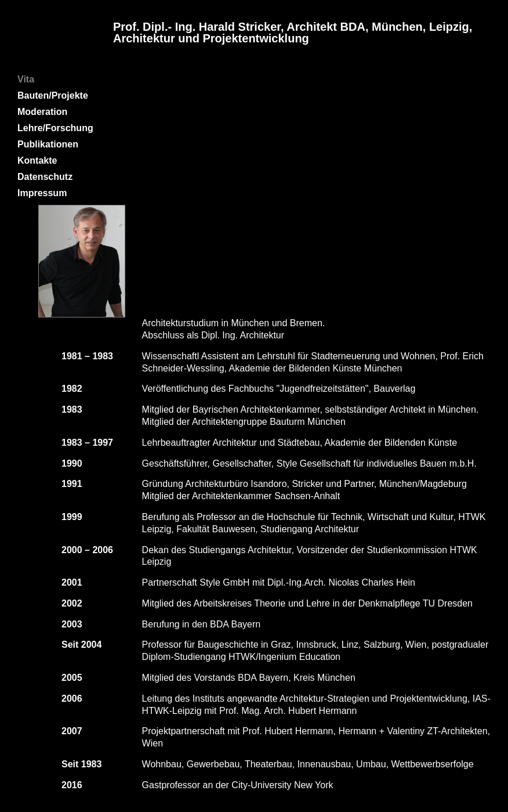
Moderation (42, 112)
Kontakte (37, 160)
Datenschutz (45, 177)
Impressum (42, 193)
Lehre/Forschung (55, 128)
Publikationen (48, 144)
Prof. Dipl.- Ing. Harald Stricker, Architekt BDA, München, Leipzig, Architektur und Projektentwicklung (293, 33)
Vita (26, 79)
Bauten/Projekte (53, 95)
